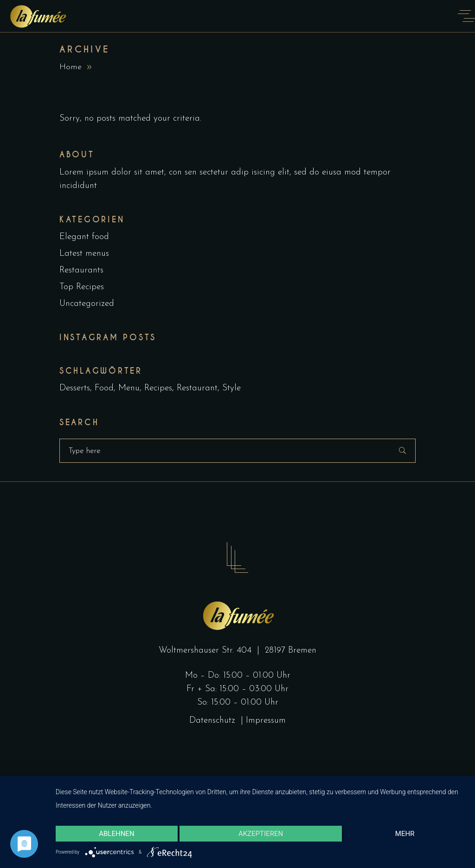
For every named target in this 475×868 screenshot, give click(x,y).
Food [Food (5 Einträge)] (104, 388)
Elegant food (84, 237)
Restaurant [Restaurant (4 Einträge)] (197, 388)
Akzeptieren (261, 834)
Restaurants (81, 270)
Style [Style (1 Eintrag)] (231, 388)
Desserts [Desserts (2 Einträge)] (75, 388)
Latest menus (84, 254)
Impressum (266, 721)
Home (71, 67)
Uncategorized (87, 304)
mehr (405, 834)
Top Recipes (82, 287)
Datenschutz (214, 721)
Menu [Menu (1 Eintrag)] (129, 388)
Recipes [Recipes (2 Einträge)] (158, 388)
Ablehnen (116, 834)
